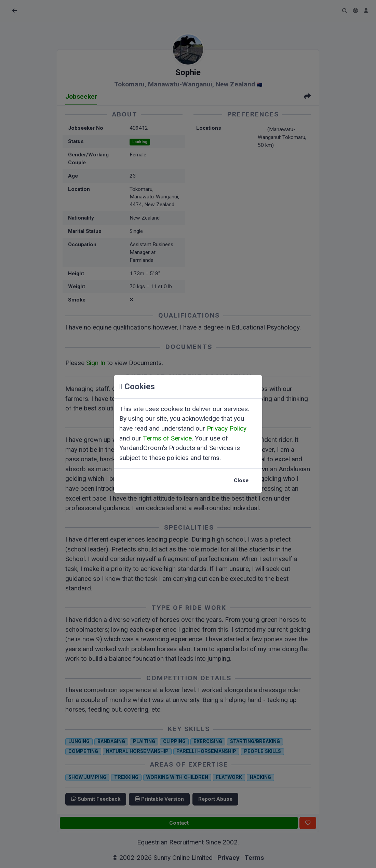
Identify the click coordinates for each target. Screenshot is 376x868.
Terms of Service (167, 438)
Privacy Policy (227, 428)
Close (241, 480)
